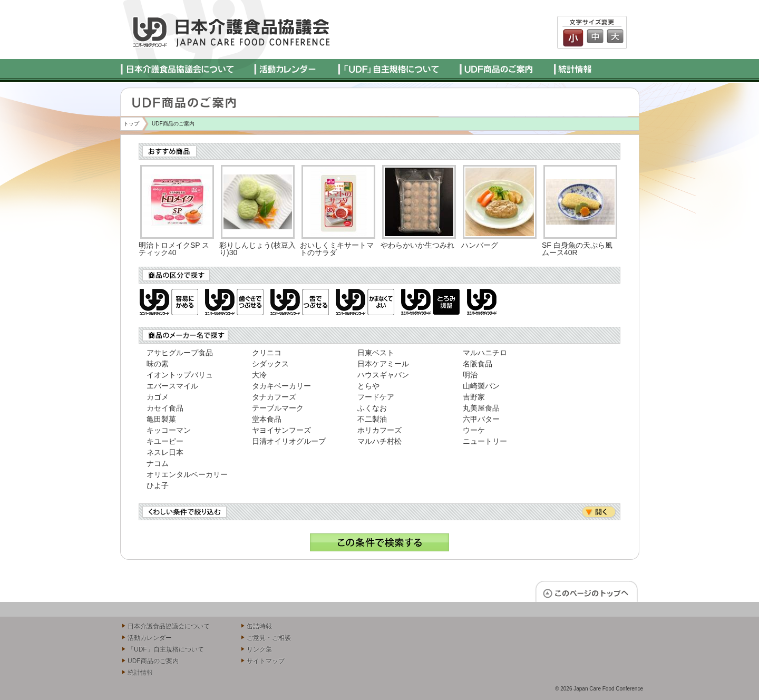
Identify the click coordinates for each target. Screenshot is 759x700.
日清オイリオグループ (289, 441)
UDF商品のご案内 (153, 661)
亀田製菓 (161, 419)
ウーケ (474, 430)
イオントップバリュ (180, 375)
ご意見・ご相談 (269, 638)
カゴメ (158, 397)
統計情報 (140, 673)
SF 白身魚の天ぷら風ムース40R (577, 249)
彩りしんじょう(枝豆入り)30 (257, 249)
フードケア (376, 397)
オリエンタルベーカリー (187, 474)
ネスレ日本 (165, 452)
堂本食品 (267, 419)
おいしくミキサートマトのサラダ (337, 249)
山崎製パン (481, 386)
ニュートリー (485, 441)
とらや (368, 386)
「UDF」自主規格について (166, 649)
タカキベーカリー (281, 386)
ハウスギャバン (383, 375)
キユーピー (165, 441)
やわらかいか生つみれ (417, 245)
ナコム (158, 463)
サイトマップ (266, 661)
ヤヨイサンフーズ (281, 430)
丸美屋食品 (481, 408)
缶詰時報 (259, 626)
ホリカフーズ (379, 430)
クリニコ (267, 353)
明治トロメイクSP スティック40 (174, 249)
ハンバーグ (480, 245)
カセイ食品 (165, 408)
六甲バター (481, 419)
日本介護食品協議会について (169, 626)
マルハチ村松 (379, 441)
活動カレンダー (150, 638)
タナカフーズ (274, 397)
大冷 (259, 375)
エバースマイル (172, 386)
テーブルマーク (278, 408)
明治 (470, 375)
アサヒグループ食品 (180, 353)
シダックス (270, 364)
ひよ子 (158, 485)
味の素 (158, 364)
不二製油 (372, 419)
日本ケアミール (383, 364)
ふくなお (372, 408)
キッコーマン (169, 430)
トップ (131, 124)
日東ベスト (376, 353)
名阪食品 (478, 364)
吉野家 (474, 397)
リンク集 (259, 649)
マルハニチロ (485, 353)
